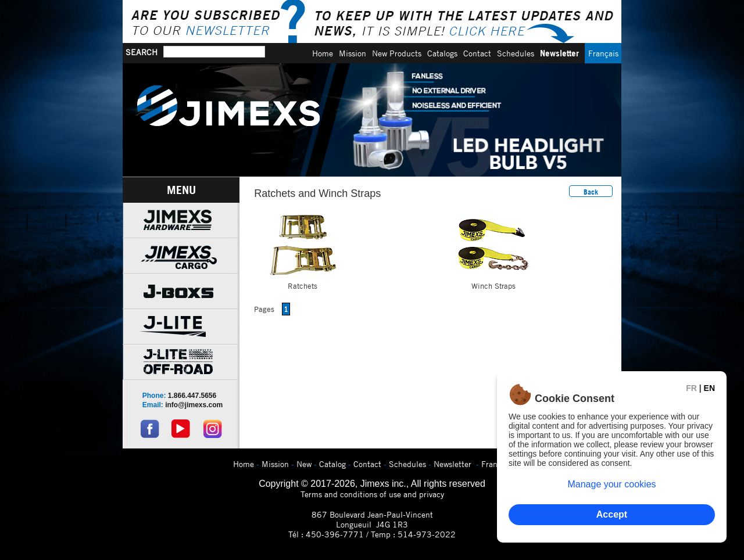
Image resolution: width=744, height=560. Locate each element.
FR (691, 388)
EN (709, 388)
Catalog (332, 464)
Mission (353, 53)
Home (323, 53)
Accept (612, 514)
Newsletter (559, 53)
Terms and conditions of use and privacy (372, 494)
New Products (397, 53)
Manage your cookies (611, 484)
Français (603, 53)
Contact (477, 53)
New (304, 464)
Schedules (516, 53)
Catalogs (442, 53)
